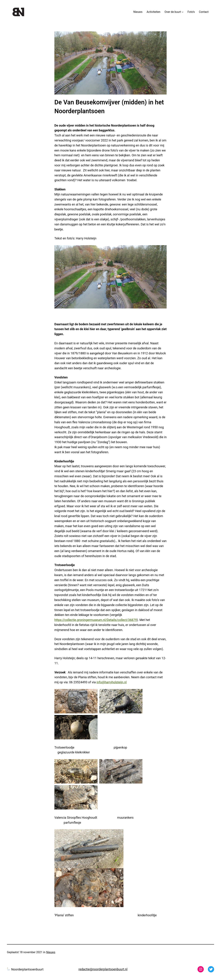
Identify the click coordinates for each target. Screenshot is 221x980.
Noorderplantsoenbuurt (25, 969)
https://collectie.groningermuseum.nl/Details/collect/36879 (96, 620)
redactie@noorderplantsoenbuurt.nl (103, 969)
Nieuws (51, 952)
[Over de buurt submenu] (183, 12)
